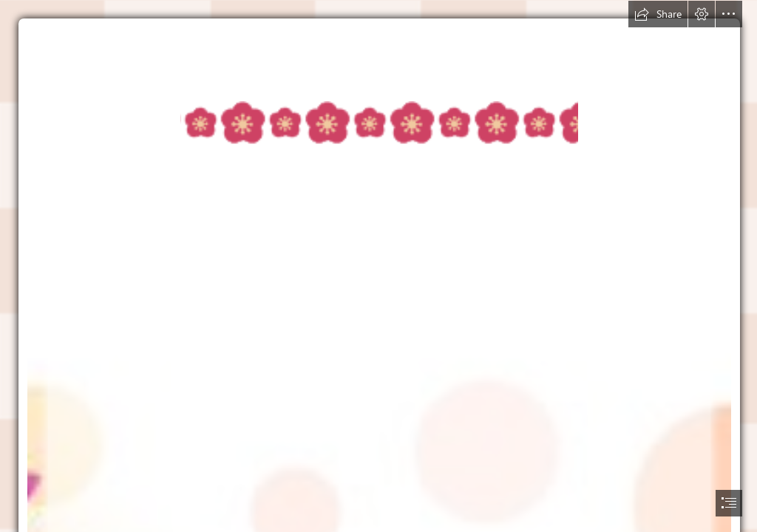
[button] (658, 14)
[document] (378, 266)
